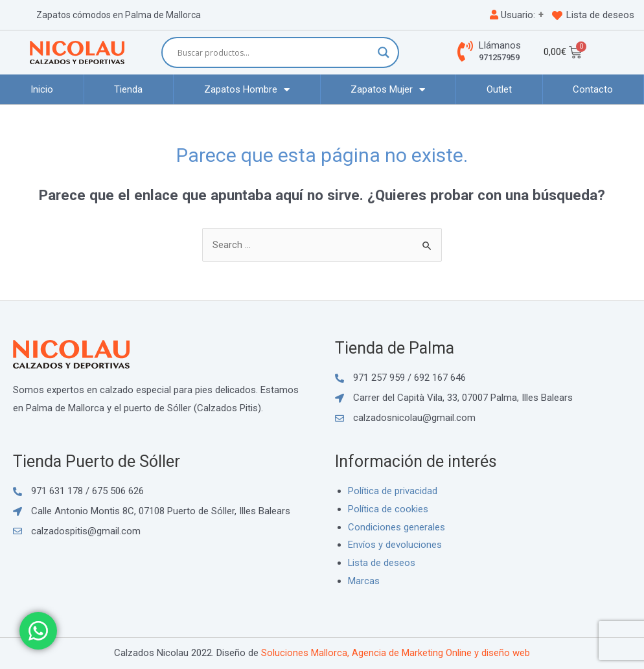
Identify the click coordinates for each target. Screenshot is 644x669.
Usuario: (512, 15)
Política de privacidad (393, 491)
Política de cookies (388, 509)
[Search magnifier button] (384, 52)
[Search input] (275, 52)
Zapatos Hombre (247, 90)
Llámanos (500, 45)
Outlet (499, 89)
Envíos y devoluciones (395, 545)
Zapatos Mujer (388, 90)
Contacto (593, 89)
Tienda (128, 89)
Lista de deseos (600, 15)
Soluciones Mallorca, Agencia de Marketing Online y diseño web (396, 653)
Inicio (42, 89)
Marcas (364, 581)
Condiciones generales (397, 527)
